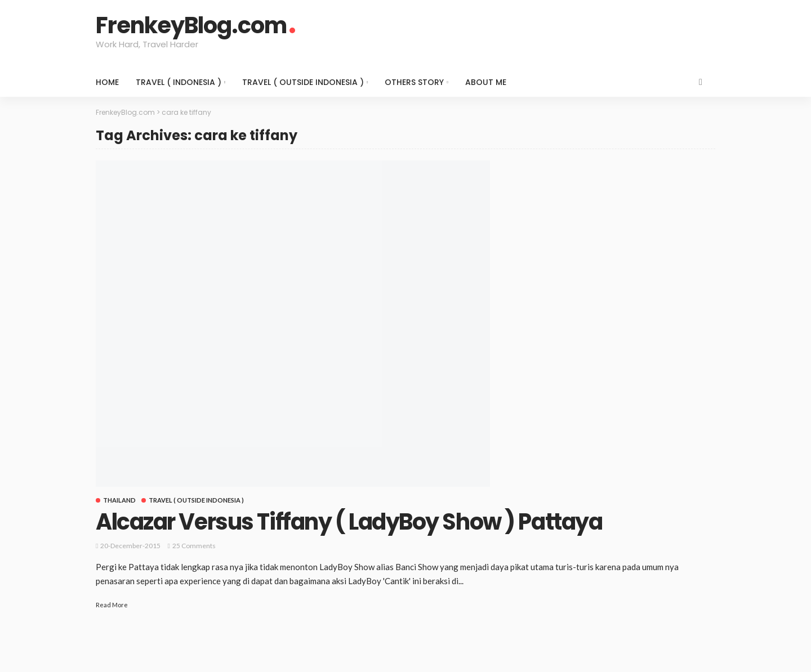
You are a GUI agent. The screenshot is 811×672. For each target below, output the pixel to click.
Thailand (119, 500)
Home (107, 82)
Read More (112, 605)
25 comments (194, 546)
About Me (486, 82)
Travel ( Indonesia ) (179, 82)
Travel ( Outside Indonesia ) (303, 82)
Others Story (414, 82)
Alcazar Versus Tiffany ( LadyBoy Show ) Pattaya (349, 522)
